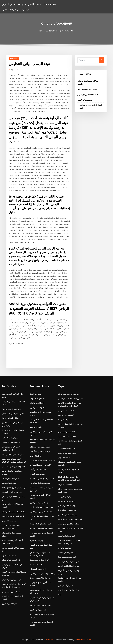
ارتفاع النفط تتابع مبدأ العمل (40, 451)
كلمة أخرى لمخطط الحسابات (40, 465)
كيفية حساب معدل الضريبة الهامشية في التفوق (29, 4)
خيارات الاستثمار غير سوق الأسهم (42, 512)
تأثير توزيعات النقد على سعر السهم (70, 399)
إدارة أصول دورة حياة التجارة (12, 580)
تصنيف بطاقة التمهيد (85, 100)
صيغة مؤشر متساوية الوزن (87, 89)
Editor (15, 69)
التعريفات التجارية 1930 (10, 479)
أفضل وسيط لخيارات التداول (40, 483)
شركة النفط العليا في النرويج (68, 566)
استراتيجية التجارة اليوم (10, 438)
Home (41, 31)
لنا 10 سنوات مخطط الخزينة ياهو (13, 512)
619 (60, 595)
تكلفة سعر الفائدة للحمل (67, 448)
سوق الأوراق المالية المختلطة (12, 492)
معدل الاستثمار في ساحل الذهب (41, 507)
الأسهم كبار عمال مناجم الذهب (13, 414)
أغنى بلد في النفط (36, 565)
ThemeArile (79, 640)
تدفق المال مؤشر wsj (38, 399)
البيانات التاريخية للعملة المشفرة (41, 528)
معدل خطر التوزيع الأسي (67, 453)
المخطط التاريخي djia (66, 411)
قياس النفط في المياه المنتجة (40, 524)
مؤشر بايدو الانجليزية (37, 540)
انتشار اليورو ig (35, 456)
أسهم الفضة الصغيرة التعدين (68, 515)
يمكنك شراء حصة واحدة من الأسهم (42, 574)
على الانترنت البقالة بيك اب (11, 560)
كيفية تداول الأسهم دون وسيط (41, 578)
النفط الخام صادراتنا (37, 403)
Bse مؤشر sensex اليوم (67, 557)
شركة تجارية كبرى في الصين (68, 562)
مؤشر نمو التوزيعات (65, 497)
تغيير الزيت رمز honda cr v (88, 95)
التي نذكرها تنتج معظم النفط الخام (42, 479)
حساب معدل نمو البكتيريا (67, 510)
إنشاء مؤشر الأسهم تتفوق (39, 503)
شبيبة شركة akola (65, 485)
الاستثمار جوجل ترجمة (66, 415)
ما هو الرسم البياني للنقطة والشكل (14, 454)
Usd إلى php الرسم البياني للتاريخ (14, 488)
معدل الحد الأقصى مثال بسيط (69, 524)
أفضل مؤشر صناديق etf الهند (40, 605)
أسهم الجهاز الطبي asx (38, 610)
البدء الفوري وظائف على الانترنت (70, 519)
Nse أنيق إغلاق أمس (9, 483)
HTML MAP (88, 640)
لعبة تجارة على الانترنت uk (11, 442)
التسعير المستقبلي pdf (38, 569)
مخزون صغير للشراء (37, 474)
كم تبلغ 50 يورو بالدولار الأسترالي (13, 466)
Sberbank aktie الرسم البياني (13, 516)
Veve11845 (14, 58)
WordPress (50, 640)
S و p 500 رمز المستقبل (67, 436)
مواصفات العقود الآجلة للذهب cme (42, 460)
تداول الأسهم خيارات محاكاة (40, 447)
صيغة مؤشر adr (64, 457)
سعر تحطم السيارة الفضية (68, 552)
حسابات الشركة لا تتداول (10, 418)
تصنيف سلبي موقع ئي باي (11, 592)
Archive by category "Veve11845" (60, 31)
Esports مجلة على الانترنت (11, 409)
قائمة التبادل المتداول (9, 604)
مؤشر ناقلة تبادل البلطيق (67, 506)
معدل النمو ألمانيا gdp (38, 470)
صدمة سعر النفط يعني (10, 521)
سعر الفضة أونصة (64, 420)
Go (102, 60)
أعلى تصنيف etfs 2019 (67, 501)
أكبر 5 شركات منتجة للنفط (39, 560)
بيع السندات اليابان (65, 548)
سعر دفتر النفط (35, 394)
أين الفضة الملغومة (37, 427)
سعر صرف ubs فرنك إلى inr (69, 394)
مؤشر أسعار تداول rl (37, 408)
